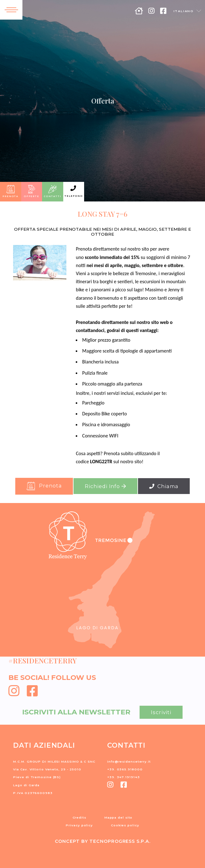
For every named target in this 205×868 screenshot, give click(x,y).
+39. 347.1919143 (123, 777)
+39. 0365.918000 (125, 769)
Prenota (44, 486)
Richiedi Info (105, 486)
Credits (79, 817)
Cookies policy (125, 825)
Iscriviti (161, 712)
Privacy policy (79, 825)
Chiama (164, 486)
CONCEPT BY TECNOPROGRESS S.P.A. (103, 841)
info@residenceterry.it (129, 761)
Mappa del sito (119, 817)
